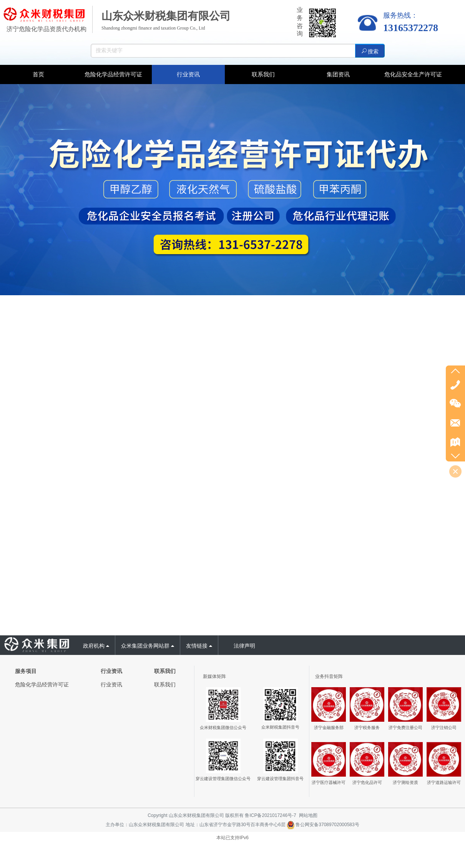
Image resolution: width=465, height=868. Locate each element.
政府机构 (96, 646)
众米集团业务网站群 (148, 646)
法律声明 (244, 646)
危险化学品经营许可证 (42, 684)
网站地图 (308, 815)
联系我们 (165, 684)
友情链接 (199, 646)
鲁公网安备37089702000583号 (323, 825)
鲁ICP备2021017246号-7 (270, 815)
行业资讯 (111, 684)
